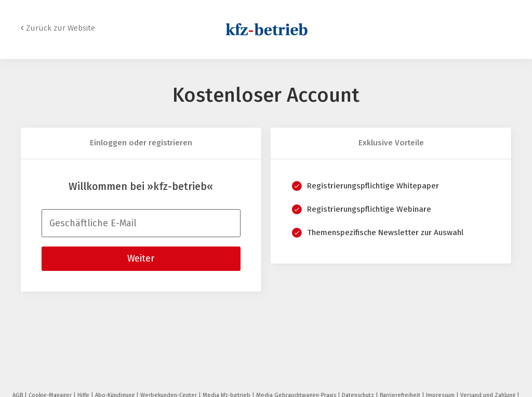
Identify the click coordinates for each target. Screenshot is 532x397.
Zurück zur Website (61, 28)
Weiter (141, 258)
